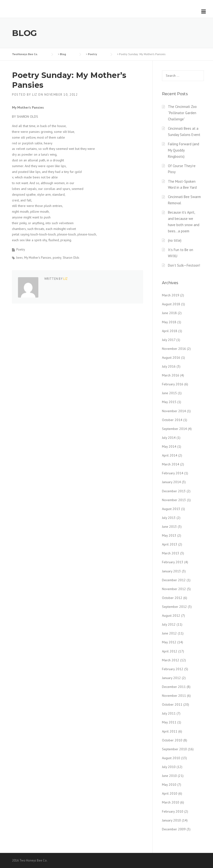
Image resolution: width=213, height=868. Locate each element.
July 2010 (169, 767)
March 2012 (171, 660)
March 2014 (171, 464)
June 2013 (169, 527)
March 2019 (171, 295)
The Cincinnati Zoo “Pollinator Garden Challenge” (182, 113)
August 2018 (171, 304)
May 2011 (169, 722)
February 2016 (173, 384)
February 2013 (173, 562)
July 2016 (169, 366)
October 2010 (172, 740)
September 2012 (174, 607)
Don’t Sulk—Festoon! (184, 265)
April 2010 (170, 793)
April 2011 (170, 731)
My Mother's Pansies (38, 258)
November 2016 (174, 349)
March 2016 (171, 375)
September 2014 (174, 429)
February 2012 (173, 669)
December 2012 (174, 580)
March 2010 (171, 802)
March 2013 (171, 553)
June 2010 (169, 776)
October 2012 (172, 598)
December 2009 (174, 829)
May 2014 (169, 446)
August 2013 (171, 509)
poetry (57, 258)
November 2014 (174, 411)
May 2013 (169, 535)
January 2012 (171, 678)
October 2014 (172, 420)
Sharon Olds (71, 258)
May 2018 (169, 322)
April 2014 (170, 455)
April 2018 (170, 331)
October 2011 (172, 704)
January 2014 (171, 482)
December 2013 (174, 491)
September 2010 (174, 749)
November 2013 (174, 500)
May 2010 (169, 785)
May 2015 (169, 402)
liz (35, 95)
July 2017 (169, 340)
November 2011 (174, 696)
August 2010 (171, 758)
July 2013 (169, 518)
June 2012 (169, 633)
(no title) (175, 240)
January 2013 (171, 571)
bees (20, 258)
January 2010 (171, 820)
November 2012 (174, 589)
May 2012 (169, 642)
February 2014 (173, 473)
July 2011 (169, 713)
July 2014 (169, 438)
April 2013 (170, 544)
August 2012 (171, 616)
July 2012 (169, 624)
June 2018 (169, 313)
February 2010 (173, 811)
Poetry (21, 249)
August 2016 (171, 358)
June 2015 (169, 393)
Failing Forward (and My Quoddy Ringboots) (184, 150)
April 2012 (170, 651)
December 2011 (174, 687)
